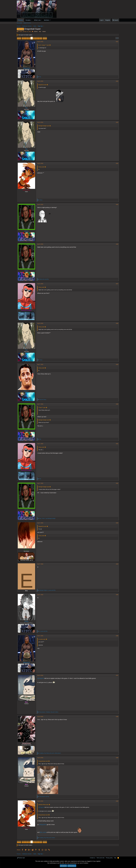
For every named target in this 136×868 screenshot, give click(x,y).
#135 (117, 595)
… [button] (25, 38)
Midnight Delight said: (44, 126)
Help (115, 858)
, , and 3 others (49, 712)
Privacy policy (109, 858)
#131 (117, 444)
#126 (117, 244)
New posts (19, 23)
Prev (19, 38)
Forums (21, 20)
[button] (32, 20)
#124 (117, 163)
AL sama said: (42, 639)
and (44, 279)
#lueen (44, 32)
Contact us (93, 858)
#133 (117, 523)
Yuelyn (26, 621)
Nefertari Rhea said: (43, 805)
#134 (117, 564)
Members (47, 20)
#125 (117, 205)
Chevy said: (41, 167)
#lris (40, 32)
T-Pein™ (26, 391)
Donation (28, 20)
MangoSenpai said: (43, 761)
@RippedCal (43, 825)
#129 (117, 364)
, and (47, 518)
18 (41, 38)
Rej (26, 108)
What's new (37, 20)
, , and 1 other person (50, 753)
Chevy (26, 231)
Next (45, 38)
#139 (117, 758)
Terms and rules (101, 858)
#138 (117, 717)
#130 (117, 404)
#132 (117, 483)
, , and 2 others (47, 838)
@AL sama (43, 832)
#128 (117, 323)
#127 (117, 284)
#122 (117, 81)
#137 (117, 675)
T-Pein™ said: (42, 408)
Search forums (27, 23)
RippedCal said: (42, 85)
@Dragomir (41, 678)
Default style (21, 858)
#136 (117, 636)
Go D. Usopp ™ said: (44, 45)
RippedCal (26, 68)
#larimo (36, 32)
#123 (117, 122)
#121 (117, 42)
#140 (117, 801)
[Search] (115, 20)
